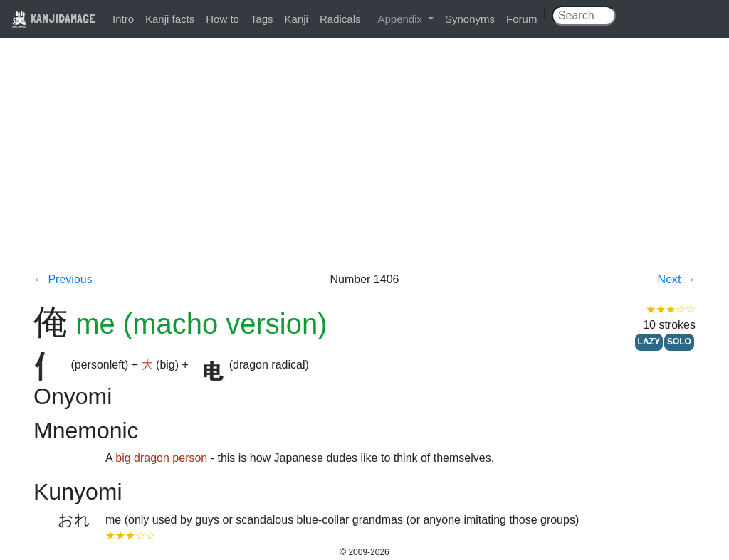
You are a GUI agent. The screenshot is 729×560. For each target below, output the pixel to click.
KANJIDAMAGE (53, 18)
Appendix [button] (401, 19)
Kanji (297, 19)
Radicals (340, 19)
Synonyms (470, 19)
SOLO (679, 342)
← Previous (63, 279)
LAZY (649, 342)
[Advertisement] (364, 165)
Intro (123, 19)
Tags (262, 19)
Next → (677, 279)
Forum (521, 19)
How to (222, 19)
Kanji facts (170, 19)
